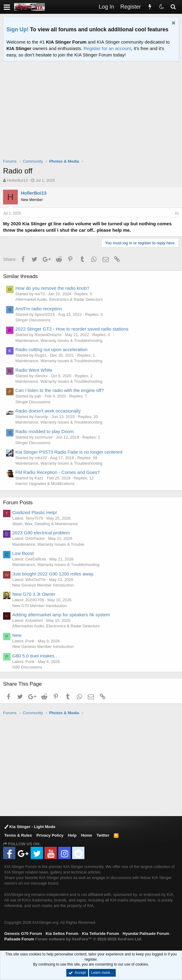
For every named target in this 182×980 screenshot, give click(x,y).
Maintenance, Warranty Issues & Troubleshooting (59, 341)
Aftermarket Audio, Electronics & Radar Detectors (59, 299)
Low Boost (23, 553)
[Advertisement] (93, 114)
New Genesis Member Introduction (43, 585)
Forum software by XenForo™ (88, 939)
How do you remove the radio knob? (52, 288)
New (17, 635)
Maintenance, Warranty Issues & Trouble (48, 544)
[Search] (173, 7)
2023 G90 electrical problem (41, 533)
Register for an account (107, 48)
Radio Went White (34, 370)
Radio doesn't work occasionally (48, 411)
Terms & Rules (18, 835)
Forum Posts (18, 503)
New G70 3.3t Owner (34, 594)
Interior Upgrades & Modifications (45, 484)
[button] (7, 7)
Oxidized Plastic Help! (35, 512)
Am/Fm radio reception (39, 309)
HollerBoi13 (17, 180)
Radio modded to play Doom (45, 431)
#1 (177, 213)
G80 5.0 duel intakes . (35, 656)
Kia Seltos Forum (62, 934)
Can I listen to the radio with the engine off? (60, 390)
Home (87, 835)
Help (72, 835)
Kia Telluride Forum (101, 934)
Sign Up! (17, 29)
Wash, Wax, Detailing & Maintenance (45, 524)
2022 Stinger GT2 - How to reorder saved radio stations (72, 329)
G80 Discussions (27, 667)
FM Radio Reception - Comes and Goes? (58, 472)
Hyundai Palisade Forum (146, 934)
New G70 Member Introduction (39, 606)
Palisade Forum (19, 939)
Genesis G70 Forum (23, 934)
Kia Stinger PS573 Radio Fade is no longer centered (69, 452)
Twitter (103, 835)
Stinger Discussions (33, 320)
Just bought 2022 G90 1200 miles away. (53, 574)
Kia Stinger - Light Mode (30, 827)
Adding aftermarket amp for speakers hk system (61, 615)
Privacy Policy (50, 835)
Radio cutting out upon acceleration (51, 349)
